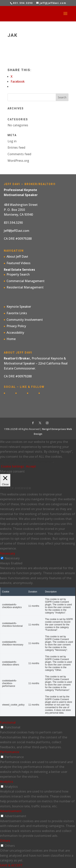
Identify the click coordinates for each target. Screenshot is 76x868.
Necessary (12, 558)
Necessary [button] (8, 553)
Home (11, 339)
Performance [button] (10, 752)
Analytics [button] (7, 782)
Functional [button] (8, 722)
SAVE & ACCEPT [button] (11, 865)
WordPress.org (18, 161)
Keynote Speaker (19, 307)
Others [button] (5, 841)
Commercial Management (26, 281)
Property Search (18, 274)
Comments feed (19, 154)
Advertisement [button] (11, 811)
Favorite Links (17, 313)
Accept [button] (31, 466)
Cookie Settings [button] (13, 466)
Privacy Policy (16, 326)
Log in (12, 141)
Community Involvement (25, 320)
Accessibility (15, 333)
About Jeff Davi (17, 256)
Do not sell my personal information (26, 461)
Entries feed (16, 147)
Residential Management (25, 287)
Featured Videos (19, 263)
